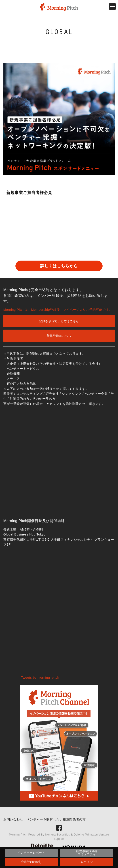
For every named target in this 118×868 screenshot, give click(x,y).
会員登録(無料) (31, 862)
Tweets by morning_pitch (40, 678)
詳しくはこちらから (59, 266)
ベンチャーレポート (31, 853)
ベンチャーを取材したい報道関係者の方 (56, 819)
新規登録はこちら (59, 336)
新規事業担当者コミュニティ (87, 853)
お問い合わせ (13, 819)
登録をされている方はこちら (59, 321)
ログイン (87, 862)
